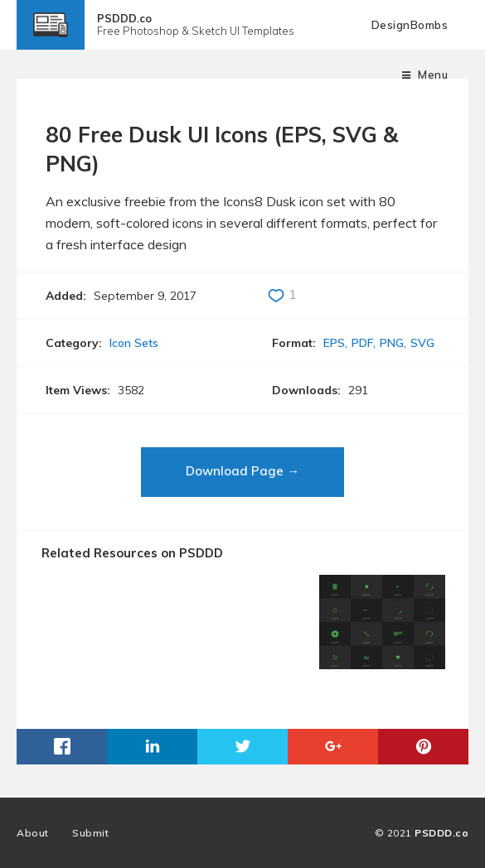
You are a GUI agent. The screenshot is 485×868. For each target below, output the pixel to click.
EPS (334, 343)
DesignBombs (410, 25)
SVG (422, 343)
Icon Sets (134, 343)
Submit (90, 833)
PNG (392, 343)
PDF (362, 343)
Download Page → (243, 471)
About (33, 833)
